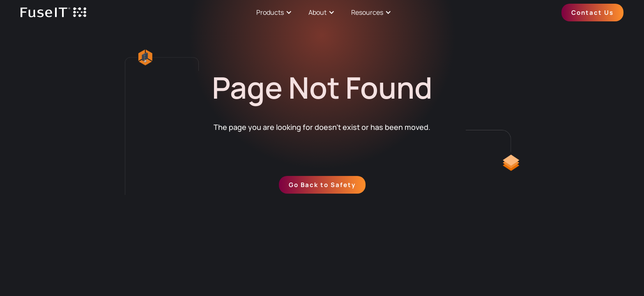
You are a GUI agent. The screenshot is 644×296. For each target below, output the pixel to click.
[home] (53, 13)
